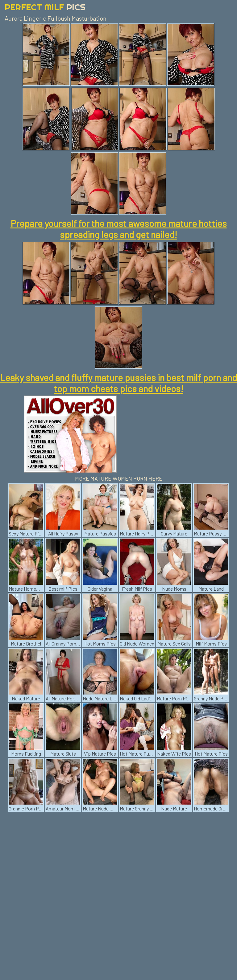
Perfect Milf (45, 7)
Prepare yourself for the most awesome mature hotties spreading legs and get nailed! (119, 229)
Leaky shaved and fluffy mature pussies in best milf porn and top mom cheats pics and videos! (118, 383)
